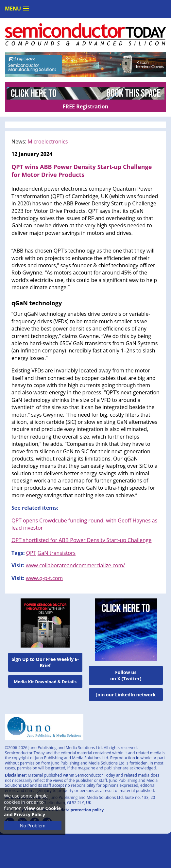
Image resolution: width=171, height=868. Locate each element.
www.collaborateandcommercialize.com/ (75, 565)
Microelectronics (48, 142)
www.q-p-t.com (44, 578)
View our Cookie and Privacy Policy (32, 811)
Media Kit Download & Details (45, 682)
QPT (31, 553)
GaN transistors (57, 553)
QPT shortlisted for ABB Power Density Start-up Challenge (81, 540)
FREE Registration (85, 106)
